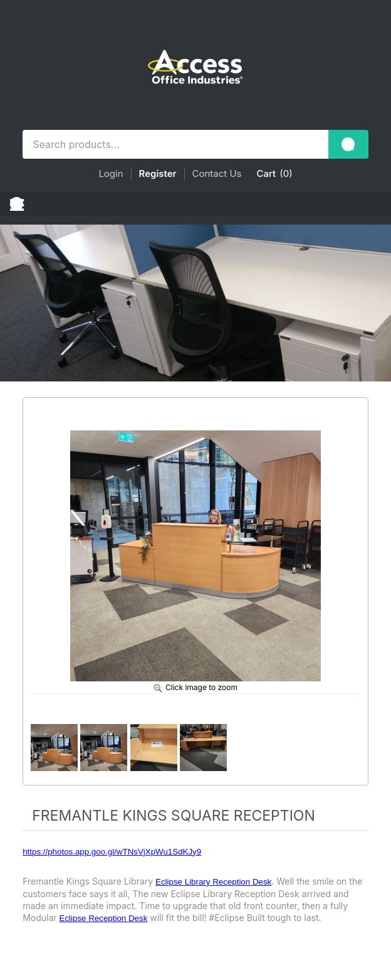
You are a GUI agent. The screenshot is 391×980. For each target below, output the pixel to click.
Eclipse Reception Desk (104, 918)
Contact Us (217, 173)
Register (158, 173)
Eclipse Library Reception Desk (213, 882)
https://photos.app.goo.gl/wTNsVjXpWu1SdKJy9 (112, 852)
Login (111, 173)
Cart (267, 173)
